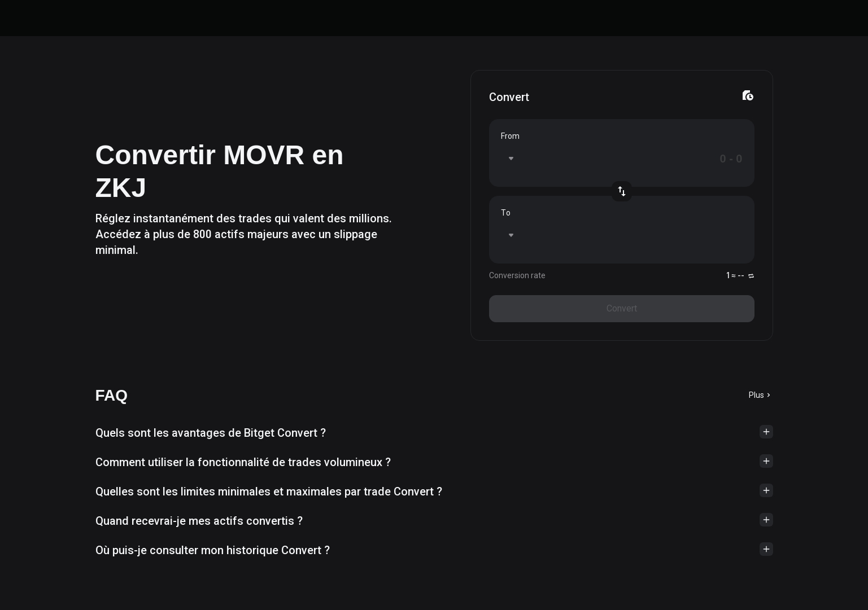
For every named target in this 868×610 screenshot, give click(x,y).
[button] (434, 433)
